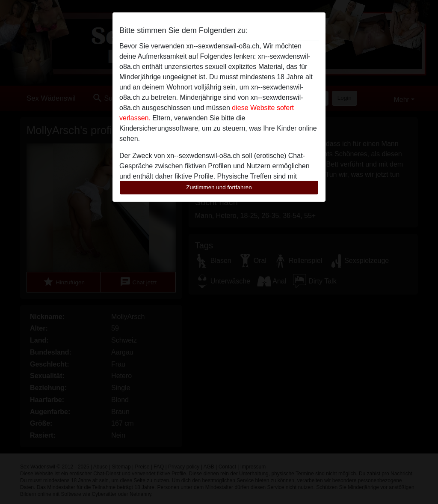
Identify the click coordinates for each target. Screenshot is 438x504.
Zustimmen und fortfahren (219, 187)
